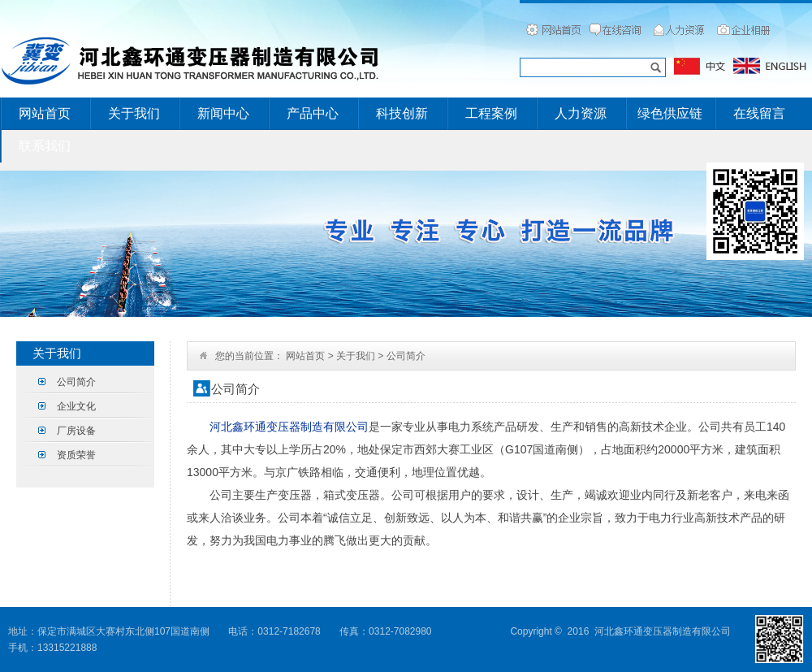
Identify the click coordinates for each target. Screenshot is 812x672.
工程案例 (491, 113)
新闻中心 (223, 113)
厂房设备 (76, 431)
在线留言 (759, 113)
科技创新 (402, 113)
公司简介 (76, 382)
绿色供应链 (670, 113)
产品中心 (313, 113)
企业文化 (76, 406)
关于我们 (134, 113)
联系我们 (45, 146)
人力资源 (581, 113)
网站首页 (45, 113)
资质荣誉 (76, 455)
